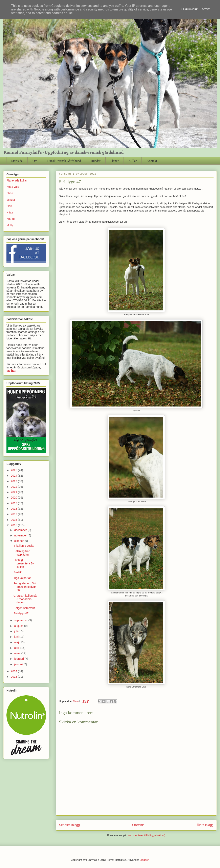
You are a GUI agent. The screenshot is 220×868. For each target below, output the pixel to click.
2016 (14, 520)
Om (35, 161)
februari (19, 659)
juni (17, 637)
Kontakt (152, 161)
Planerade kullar (17, 180)
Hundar (96, 161)
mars (18, 653)
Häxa (10, 213)
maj (17, 642)
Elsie (9, 206)
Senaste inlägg (69, 825)
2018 (14, 509)
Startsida (17, 161)
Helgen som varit (24, 608)
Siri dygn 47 (21, 613)
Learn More (190, 9)
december (21, 530)
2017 (14, 514)
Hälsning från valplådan (22, 553)
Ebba (10, 193)
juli (16, 631)
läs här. (11, 371)
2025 (14, 470)
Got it (206, 9)
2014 (14, 671)
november (21, 535)
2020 (14, 498)
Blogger (144, 860)
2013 (14, 677)
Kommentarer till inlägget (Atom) (146, 835)
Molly (10, 225)
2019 (14, 503)
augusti (19, 626)
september (21, 620)
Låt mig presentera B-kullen (24, 563)
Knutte (10, 219)
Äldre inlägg (205, 825)
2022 (14, 487)
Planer (115, 161)
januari (19, 664)
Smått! (18, 572)
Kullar (133, 161)
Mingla (11, 200)
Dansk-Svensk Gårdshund (64, 161)
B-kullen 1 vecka (24, 546)
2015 (14, 525)
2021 (14, 492)
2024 (14, 476)
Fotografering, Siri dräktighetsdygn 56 (25, 587)
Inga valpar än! (23, 578)
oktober (19, 541)
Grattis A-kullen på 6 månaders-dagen (25, 599)
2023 (14, 481)
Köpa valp (13, 187)
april (17, 648)
